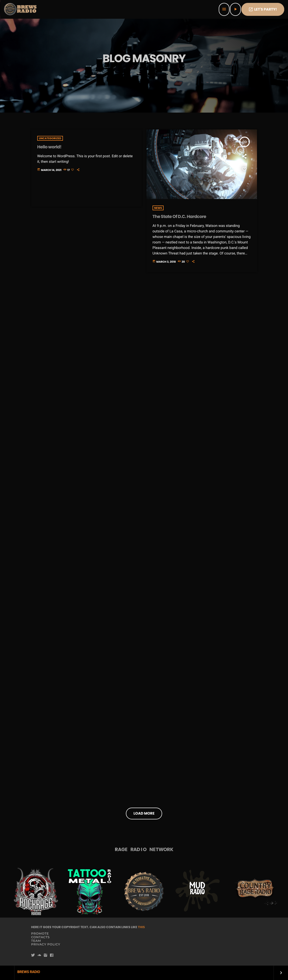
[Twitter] (33, 955)
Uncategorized (50, 138)
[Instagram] (45, 955)
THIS (141, 927)
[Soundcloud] (39, 955)
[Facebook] (52, 955)
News (158, 208)
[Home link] (21, 9)
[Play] (235, 9)
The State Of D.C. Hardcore (179, 217)
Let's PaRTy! (263, 9)
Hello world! (49, 147)
